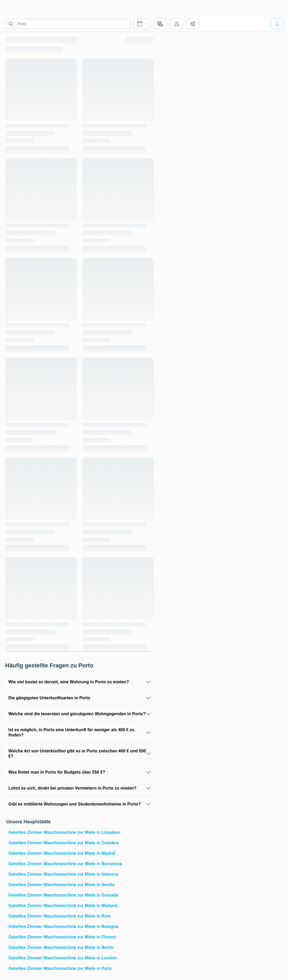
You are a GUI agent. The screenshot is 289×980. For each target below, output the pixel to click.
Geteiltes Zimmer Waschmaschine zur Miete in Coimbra (63, 843)
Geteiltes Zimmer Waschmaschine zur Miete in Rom (60, 916)
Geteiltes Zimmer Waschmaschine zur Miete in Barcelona (65, 864)
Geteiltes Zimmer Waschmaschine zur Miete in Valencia (63, 874)
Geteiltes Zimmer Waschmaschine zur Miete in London (63, 958)
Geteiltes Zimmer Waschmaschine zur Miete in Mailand (63, 906)
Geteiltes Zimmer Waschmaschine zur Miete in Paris (60, 968)
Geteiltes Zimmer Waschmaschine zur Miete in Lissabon (64, 832)
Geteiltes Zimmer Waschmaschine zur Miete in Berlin (61, 947)
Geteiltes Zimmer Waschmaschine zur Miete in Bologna (63, 927)
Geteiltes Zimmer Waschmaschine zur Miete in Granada (63, 895)
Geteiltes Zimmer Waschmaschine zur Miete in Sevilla (62, 885)
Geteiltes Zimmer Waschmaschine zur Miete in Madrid (62, 853)
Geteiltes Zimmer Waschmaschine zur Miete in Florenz (62, 937)
